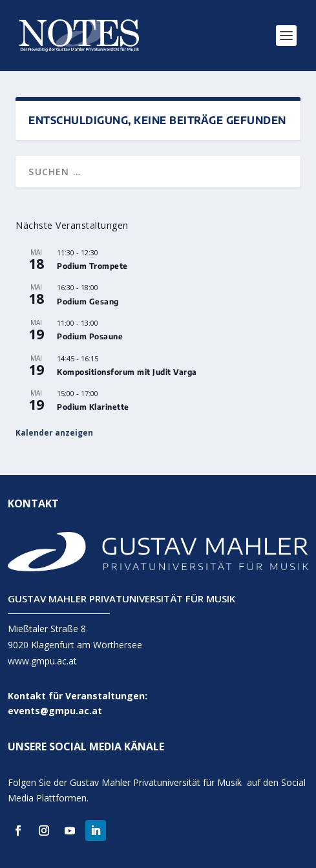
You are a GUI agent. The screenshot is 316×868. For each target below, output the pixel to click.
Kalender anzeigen (54, 433)
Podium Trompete (92, 266)
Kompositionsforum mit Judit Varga (127, 372)
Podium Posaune (90, 336)
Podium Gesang (88, 302)
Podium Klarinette (93, 407)
